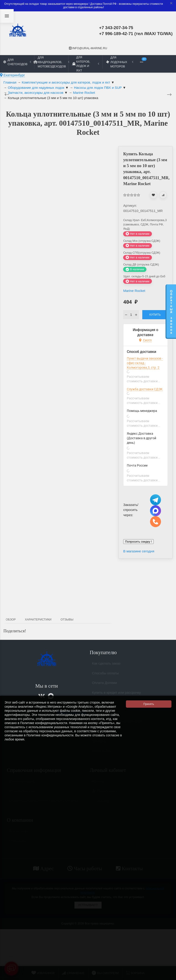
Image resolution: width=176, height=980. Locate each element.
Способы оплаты (105, 675)
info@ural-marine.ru (88, 48)
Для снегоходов (17, 62)
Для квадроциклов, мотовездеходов (51, 62)
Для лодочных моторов (120, 62)
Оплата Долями (105, 685)
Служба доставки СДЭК (145, 389)
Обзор (11, 619)
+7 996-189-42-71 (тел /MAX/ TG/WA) (136, 34)
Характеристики (38, 619)
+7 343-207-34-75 (116, 28)
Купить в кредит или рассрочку (116, 694)
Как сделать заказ (106, 665)
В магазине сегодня (139, 551)
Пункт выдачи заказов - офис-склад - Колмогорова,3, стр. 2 (145, 363)
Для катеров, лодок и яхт (85, 64)
